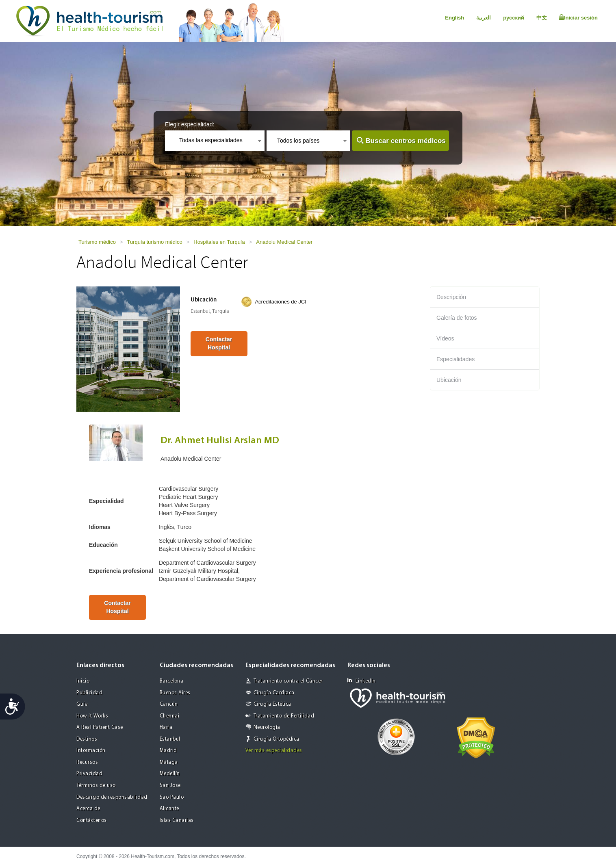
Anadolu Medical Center (284, 242)
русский (514, 18)
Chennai (170, 716)
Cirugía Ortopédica (277, 739)
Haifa (166, 727)
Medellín (170, 774)
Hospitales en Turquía (219, 242)
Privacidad (89, 774)
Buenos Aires (175, 693)
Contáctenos (92, 820)
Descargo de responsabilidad (112, 797)
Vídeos (445, 338)
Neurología (267, 727)
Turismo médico (97, 242)
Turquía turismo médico (155, 242)
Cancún (169, 704)
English (454, 18)
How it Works (92, 716)
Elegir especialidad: (190, 124)
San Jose (170, 786)
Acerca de (88, 809)
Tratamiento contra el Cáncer (288, 681)
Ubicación (449, 380)
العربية (484, 18)
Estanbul (170, 739)
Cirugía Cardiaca (274, 693)
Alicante (169, 809)
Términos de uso (96, 786)
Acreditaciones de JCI (280, 302)
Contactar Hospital (219, 343)
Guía (82, 704)
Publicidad (89, 693)
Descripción (451, 297)
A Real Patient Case (100, 727)
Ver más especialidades (274, 751)
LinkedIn (362, 681)
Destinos (87, 739)
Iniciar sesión (578, 17)
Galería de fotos (457, 318)
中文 (542, 18)
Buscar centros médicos (405, 141)
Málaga (169, 762)
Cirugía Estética (272, 704)
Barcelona (172, 681)
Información (91, 751)
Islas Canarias (177, 820)
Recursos (87, 762)
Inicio (83, 681)
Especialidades (455, 359)
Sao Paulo (172, 797)
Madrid (168, 751)
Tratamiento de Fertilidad (284, 716)
